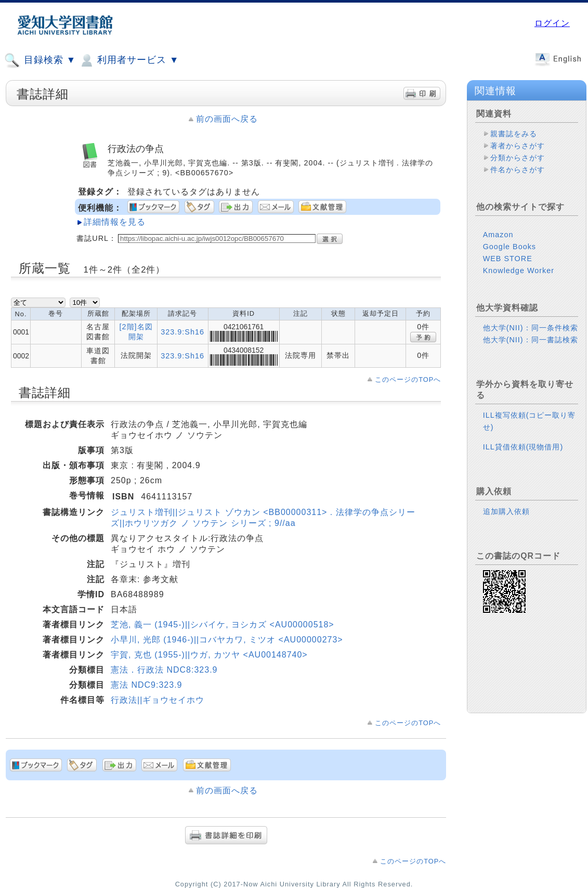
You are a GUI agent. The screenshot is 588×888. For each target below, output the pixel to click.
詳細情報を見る (115, 222)
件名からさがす (518, 170)
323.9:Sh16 (182, 332)
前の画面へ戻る (227, 119)
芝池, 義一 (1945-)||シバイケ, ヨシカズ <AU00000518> (223, 625)
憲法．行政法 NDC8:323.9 (164, 670)
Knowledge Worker (519, 271)
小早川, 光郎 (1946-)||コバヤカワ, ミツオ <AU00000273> (227, 640)
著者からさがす (518, 146)
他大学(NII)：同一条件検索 (531, 328)
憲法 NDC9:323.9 (147, 685)
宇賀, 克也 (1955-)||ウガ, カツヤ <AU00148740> (209, 655)
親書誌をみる (514, 134)
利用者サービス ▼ (129, 60)
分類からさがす (518, 158)
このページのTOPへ (408, 379)
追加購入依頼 (506, 511)
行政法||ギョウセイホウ (158, 700)
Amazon (498, 235)
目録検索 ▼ (40, 60)
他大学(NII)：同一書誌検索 (531, 340)
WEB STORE (508, 259)
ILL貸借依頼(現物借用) (523, 447)
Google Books (509, 247)
